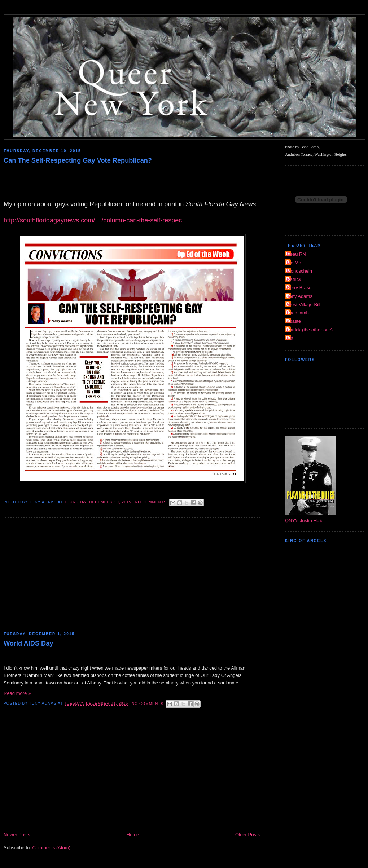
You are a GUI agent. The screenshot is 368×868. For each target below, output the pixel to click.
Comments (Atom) (51, 848)
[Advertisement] (132, 576)
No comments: (152, 502)
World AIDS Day (28, 643)
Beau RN (296, 254)
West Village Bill (304, 305)
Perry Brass (299, 288)
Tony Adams (300, 296)
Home (133, 835)
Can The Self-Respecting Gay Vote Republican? (78, 160)
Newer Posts (17, 835)
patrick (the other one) (310, 330)
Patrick (294, 279)
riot (290, 338)
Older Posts (247, 835)
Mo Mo (294, 263)
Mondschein (299, 271)
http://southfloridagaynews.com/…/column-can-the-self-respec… (96, 220)
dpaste (294, 321)
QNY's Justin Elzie (304, 521)
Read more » (17, 693)
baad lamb (298, 313)
